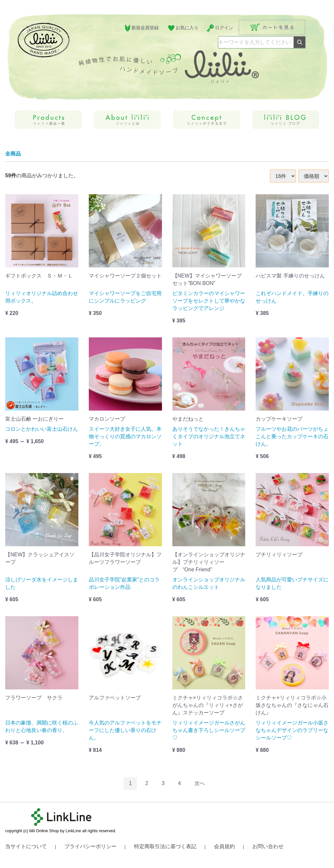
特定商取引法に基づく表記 (165, 846)
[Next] (200, 784)
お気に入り (183, 28)
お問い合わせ (268, 846)
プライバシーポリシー (90, 846)
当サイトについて (26, 846)
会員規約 (224, 846)
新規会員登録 (141, 28)
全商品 (13, 154)
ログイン (220, 28)
